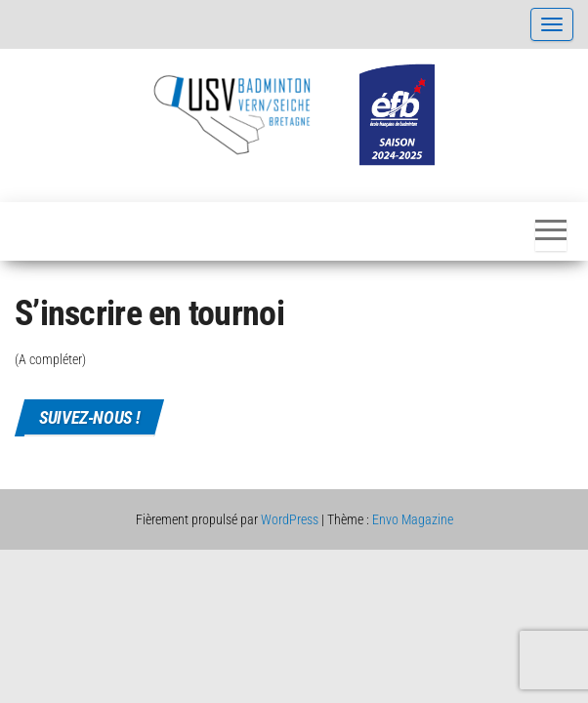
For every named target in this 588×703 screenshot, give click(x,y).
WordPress (290, 519)
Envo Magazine (413, 519)
